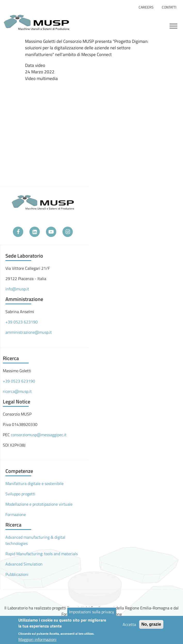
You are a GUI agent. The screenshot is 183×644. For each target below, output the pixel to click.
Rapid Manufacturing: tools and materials (42, 554)
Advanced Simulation (24, 564)
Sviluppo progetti (20, 494)
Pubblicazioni (17, 574)
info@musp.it (17, 289)
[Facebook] (18, 232)
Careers (146, 7)
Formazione (16, 514)
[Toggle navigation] (173, 25)
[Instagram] (68, 232)
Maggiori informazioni (37, 639)
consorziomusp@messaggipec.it (39, 435)
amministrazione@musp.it (29, 332)
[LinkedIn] (35, 232)
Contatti (169, 7)
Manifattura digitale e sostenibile (34, 483)
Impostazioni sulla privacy (91, 612)
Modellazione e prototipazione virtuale (39, 504)
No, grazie (151, 624)
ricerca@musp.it (17, 391)
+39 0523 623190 (22, 322)
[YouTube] (51, 232)
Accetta (129, 624)
